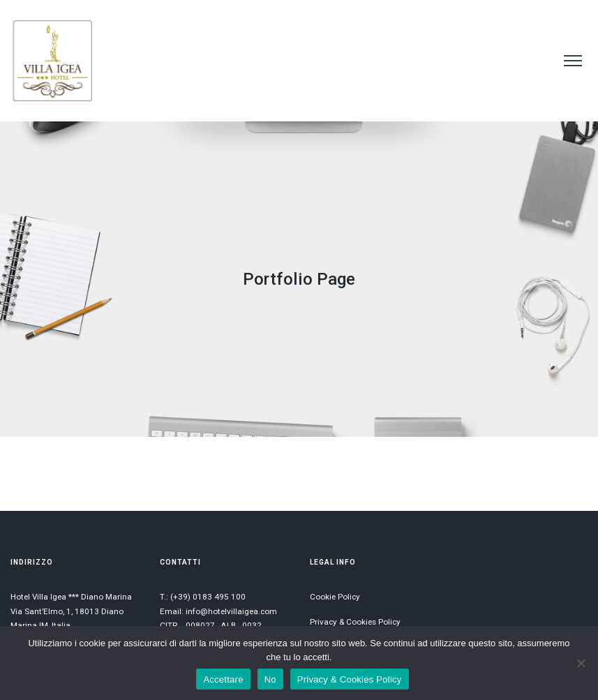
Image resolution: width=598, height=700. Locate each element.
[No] (581, 663)
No (270, 679)
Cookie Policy (335, 597)
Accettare (223, 679)
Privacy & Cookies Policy (355, 622)
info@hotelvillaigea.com (231, 611)
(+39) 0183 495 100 (208, 597)
